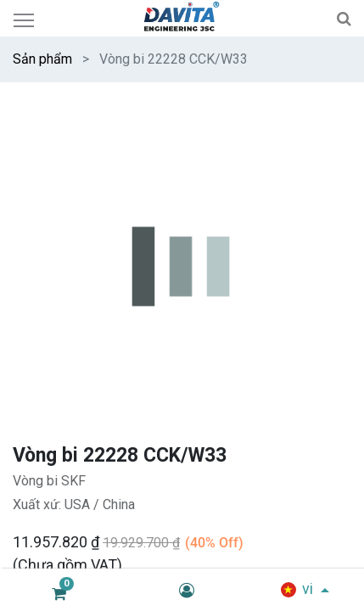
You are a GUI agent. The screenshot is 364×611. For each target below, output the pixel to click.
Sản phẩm (42, 59)
